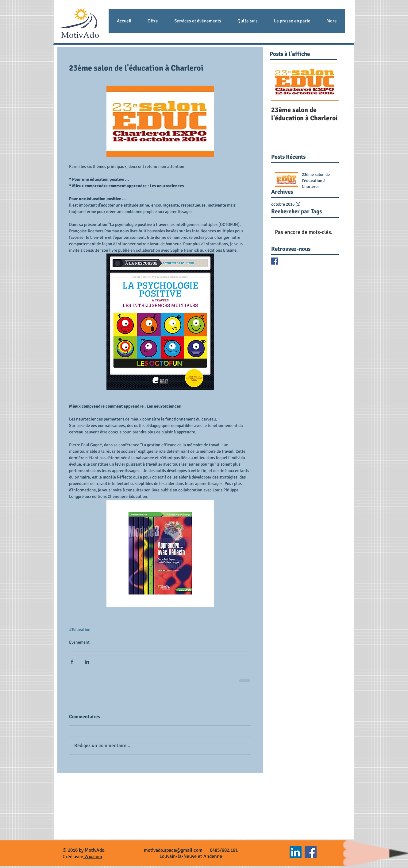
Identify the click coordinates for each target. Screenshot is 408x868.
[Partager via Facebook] (72, 662)
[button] (153, 23)
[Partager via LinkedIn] (87, 662)
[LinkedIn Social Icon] (296, 852)
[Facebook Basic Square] (275, 261)
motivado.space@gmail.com (173, 850)
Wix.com (93, 857)
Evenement (79, 642)
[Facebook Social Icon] (311, 852)
